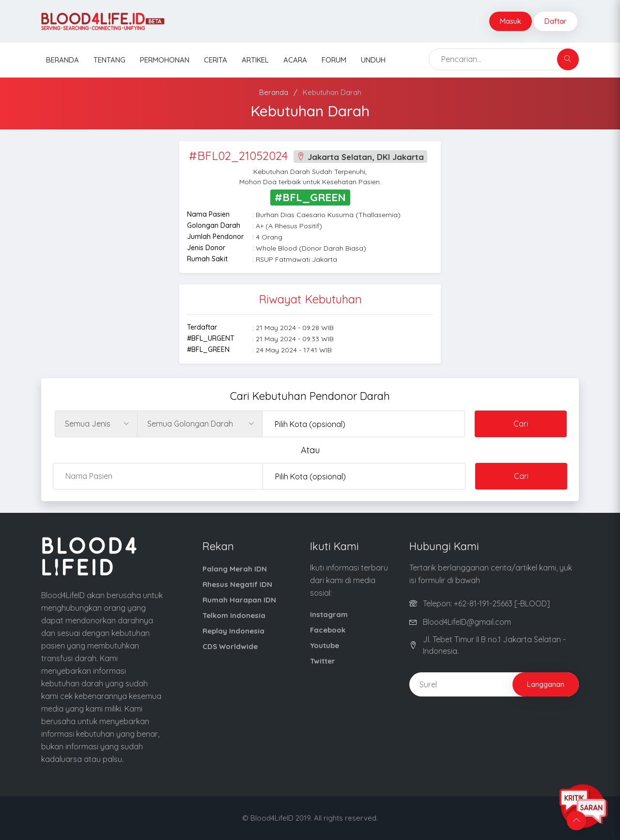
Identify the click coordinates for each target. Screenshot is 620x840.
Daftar (556, 21)
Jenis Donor (206, 248)
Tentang (109, 60)
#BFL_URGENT (211, 338)
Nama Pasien (208, 214)
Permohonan (165, 60)
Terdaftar (202, 327)
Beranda (62, 60)
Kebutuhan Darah (332, 92)
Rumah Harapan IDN (239, 600)
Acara (295, 60)
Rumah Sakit (207, 259)
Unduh (373, 60)
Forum (334, 60)
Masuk (511, 21)
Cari (521, 424)
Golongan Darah (214, 225)
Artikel (255, 60)
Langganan (546, 684)
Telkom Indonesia (234, 615)
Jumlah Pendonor (215, 237)
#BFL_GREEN (208, 349)
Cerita (216, 60)
